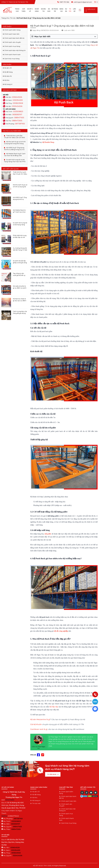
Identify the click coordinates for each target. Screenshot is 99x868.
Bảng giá (61, 10)
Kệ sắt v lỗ (30, 10)
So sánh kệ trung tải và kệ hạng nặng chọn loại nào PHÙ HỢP (15, 161)
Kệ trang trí (55, 10)
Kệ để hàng (37, 10)
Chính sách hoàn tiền (11, 34)
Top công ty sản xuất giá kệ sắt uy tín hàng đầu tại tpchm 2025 (19, 274)
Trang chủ (17, 10)
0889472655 (17, 121)
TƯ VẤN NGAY (90, 10)
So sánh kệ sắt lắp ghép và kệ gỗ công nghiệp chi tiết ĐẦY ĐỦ (20, 262)
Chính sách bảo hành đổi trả (13, 38)
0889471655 (19, 118)
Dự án (66, 10)
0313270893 (10, 800)
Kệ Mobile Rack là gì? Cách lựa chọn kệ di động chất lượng (15, 155)
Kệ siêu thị (43, 10)
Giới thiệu (24, 10)
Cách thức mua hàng (11, 59)
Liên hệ (74, 10)
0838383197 (17, 115)
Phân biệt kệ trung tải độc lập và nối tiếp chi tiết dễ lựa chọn (20, 236)
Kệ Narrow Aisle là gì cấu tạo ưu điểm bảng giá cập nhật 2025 (20, 300)
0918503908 (18, 103)
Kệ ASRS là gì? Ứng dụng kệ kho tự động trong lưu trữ (14, 149)
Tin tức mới (35, 803)
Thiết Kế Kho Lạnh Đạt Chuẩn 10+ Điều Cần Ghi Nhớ (14, 137)
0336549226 (17, 97)
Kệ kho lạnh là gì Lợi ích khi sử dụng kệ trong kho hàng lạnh (15, 143)
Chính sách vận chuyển (12, 42)
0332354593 (18, 100)
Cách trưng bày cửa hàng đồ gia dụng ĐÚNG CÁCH (20, 312)
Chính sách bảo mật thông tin (14, 50)
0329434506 (17, 106)
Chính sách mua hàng (11, 46)
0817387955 (20, 124)
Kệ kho (49, 10)
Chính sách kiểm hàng (12, 30)
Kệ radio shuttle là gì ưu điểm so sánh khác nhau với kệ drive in (20, 287)
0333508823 (18, 111)
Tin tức (70, 10)
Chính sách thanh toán (12, 55)
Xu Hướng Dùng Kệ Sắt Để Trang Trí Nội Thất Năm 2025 (20, 249)
